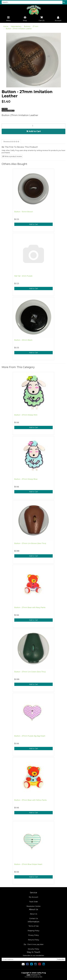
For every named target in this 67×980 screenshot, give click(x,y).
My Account (33, 897)
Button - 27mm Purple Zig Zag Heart (30, 736)
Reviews (11, 142)
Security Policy (33, 949)
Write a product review (12, 156)
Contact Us (34, 918)
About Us (33, 914)
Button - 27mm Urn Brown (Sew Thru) (30, 543)
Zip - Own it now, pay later (34, 944)
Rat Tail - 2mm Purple (23, 276)
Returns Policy (34, 940)
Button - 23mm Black (23, 340)
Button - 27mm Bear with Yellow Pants (30, 800)
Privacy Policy (33, 935)
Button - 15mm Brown (24, 212)
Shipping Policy (33, 931)
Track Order (34, 902)
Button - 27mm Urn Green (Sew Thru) (30, 672)
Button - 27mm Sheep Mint (26, 415)
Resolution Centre (33, 906)
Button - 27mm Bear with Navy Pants (30, 607)
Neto (41, 977)
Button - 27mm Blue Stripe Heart (28, 864)
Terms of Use (34, 926)
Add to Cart (34, 131)
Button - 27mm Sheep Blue (26, 479)
